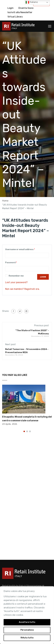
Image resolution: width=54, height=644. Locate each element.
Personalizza (27, 630)
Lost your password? (16, 282)
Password (11, 263)
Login (11, 8)
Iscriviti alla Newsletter (20, 12)
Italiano (32, 2)
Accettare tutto (27, 622)
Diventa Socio (26, 8)
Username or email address (20, 249)
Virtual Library (15, 17)
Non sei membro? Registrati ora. (22, 289)
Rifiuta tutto (27, 638)
